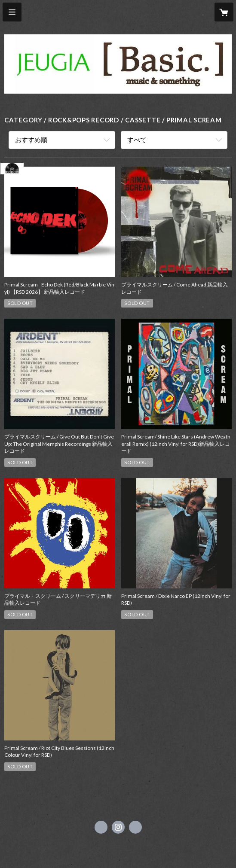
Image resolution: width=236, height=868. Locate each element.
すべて (137, 140)
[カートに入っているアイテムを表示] (224, 12)
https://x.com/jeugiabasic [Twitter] (101, 827)
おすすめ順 (31, 140)
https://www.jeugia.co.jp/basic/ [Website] (135, 827)
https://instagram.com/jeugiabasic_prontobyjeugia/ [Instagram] (118, 827)
